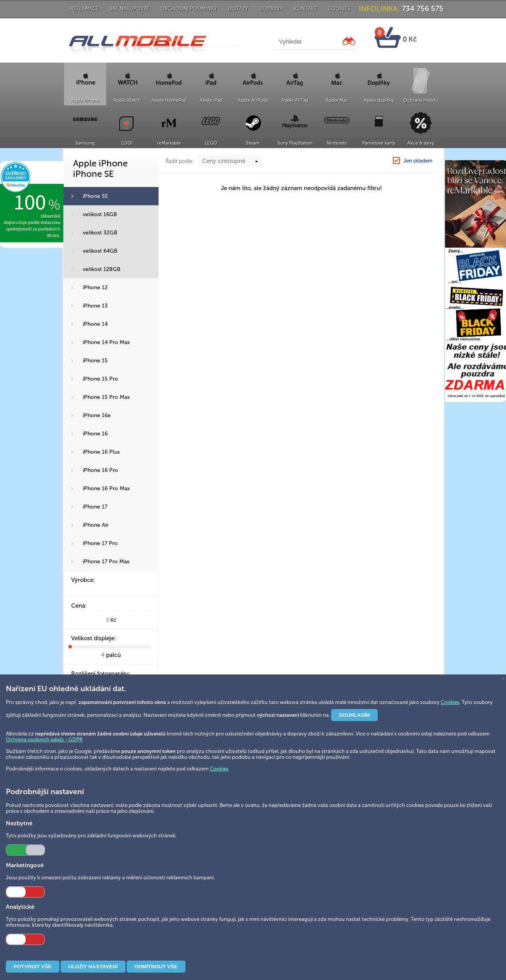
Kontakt (305, 9)
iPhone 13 (95, 306)
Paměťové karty (379, 143)
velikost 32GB (100, 233)
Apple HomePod (169, 100)
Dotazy (238, 9)
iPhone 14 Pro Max (106, 342)
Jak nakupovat (130, 9)
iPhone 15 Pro (100, 379)
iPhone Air (96, 525)
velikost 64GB (100, 251)
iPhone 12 (95, 287)
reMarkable (169, 143)
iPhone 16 (95, 434)
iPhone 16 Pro (100, 470)
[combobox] (230, 176)
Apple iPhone (85, 100)
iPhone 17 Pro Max (106, 562)
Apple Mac (337, 100)
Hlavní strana (346, 156)
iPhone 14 (95, 324)
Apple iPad (211, 100)
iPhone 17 (95, 507)
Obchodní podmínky (189, 9)
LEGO (211, 143)
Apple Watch (127, 100)
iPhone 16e (97, 415)
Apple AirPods (253, 100)
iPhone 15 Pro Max (106, 397)
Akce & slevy (421, 143)
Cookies (339, 9)
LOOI (127, 143)
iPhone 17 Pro (100, 543)
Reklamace (85, 9)
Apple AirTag (295, 100)
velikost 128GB (102, 269)
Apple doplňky (379, 100)
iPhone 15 (95, 361)
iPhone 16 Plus (101, 452)
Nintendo (337, 143)
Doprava (271, 9)
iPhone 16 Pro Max (106, 488)
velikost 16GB (100, 214)
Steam (253, 143)
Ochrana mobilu (421, 100)
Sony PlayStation (295, 143)
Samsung (85, 143)
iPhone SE (95, 196)
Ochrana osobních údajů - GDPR (44, 740)
